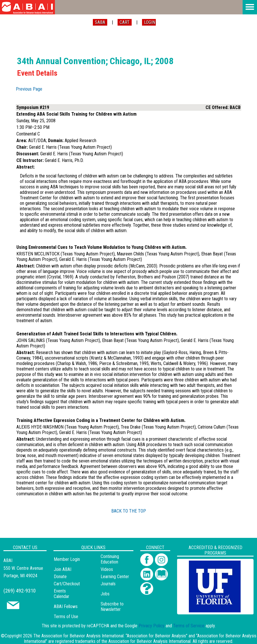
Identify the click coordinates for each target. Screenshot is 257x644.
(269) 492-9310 (20, 591)
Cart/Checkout (67, 584)
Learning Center (115, 577)
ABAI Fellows (66, 606)
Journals (108, 584)
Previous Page (29, 89)
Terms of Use (66, 617)
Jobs (105, 594)
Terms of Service (189, 626)
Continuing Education (110, 559)
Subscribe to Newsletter (112, 607)
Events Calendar (62, 594)
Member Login (67, 559)
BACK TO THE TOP (129, 511)
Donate (60, 577)
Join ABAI (63, 569)
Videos (107, 569)
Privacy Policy (151, 626)
